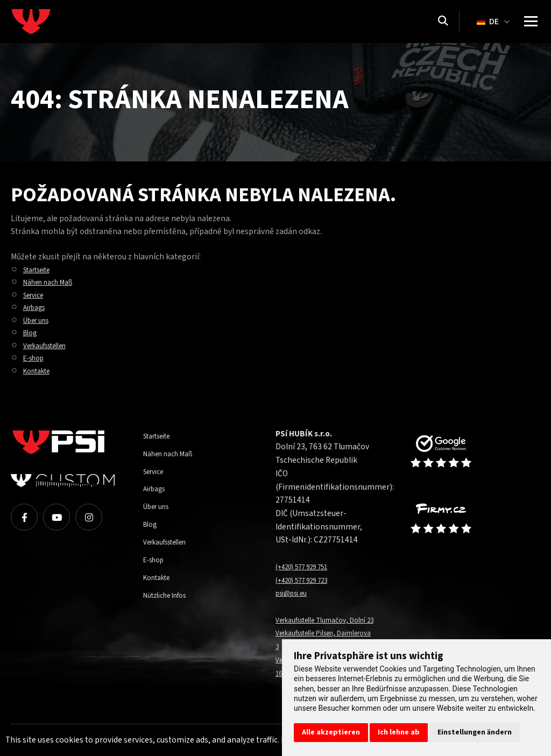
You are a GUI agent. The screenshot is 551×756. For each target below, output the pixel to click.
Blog (32, 333)
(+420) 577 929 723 (309, 580)
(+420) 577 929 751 (309, 567)
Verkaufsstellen (51, 345)
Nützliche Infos (170, 595)
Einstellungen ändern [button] (475, 732)
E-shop (36, 358)
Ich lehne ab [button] (399, 732)
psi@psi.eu (295, 593)
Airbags (37, 307)
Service (36, 295)
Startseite (41, 270)
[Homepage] (51, 22)
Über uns (39, 320)
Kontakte (40, 371)
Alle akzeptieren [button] (331, 732)
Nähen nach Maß (53, 282)
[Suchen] (443, 22)
